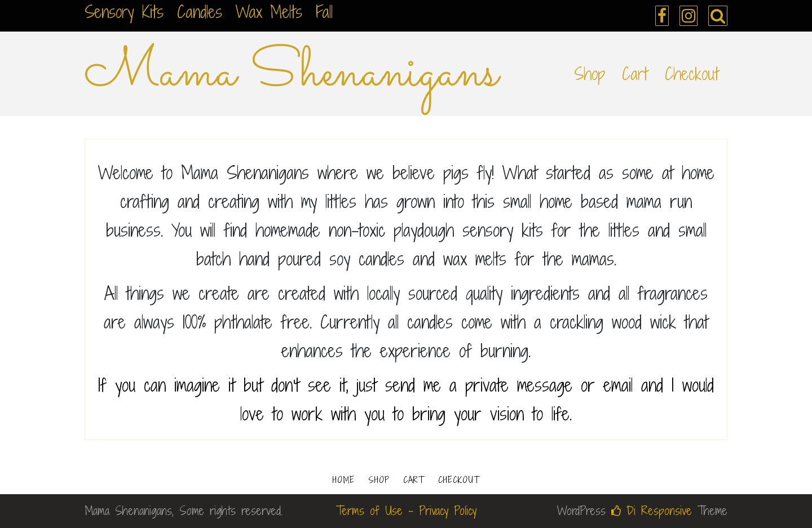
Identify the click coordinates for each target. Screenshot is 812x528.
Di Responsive (652, 511)
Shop (590, 74)
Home (344, 480)
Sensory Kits (124, 12)
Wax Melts (269, 12)
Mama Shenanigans (292, 74)
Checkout (692, 74)
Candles (200, 12)
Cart (635, 74)
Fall (324, 12)
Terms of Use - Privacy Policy (406, 511)
